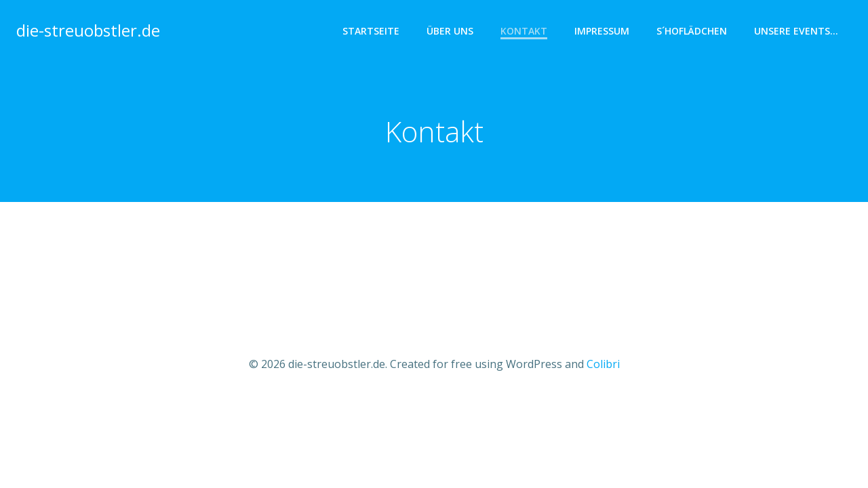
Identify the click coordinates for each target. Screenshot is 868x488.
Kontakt (524, 31)
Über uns (450, 31)
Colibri (603, 364)
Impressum (602, 31)
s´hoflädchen (692, 31)
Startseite (371, 31)
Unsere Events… (796, 31)
